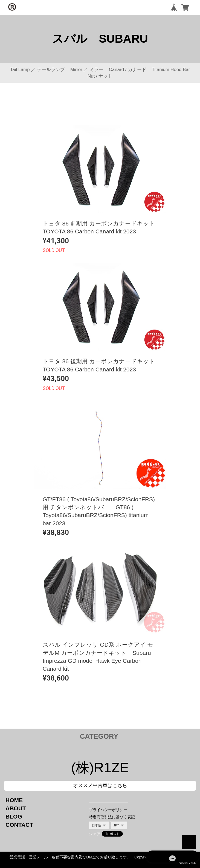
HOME (14, 800)
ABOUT (16, 808)
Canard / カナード (128, 70)
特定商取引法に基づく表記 (112, 817)
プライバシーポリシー (108, 810)
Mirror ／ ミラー (87, 70)
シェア (95, 834)
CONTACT (19, 825)
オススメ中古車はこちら (100, 785)
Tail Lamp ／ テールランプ (37, 70)
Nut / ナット (100, 76)
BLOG (14, 816)
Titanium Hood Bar (171, 70)
